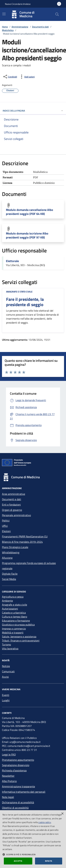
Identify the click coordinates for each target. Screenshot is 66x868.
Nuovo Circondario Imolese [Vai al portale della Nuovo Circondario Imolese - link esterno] (18, 4)
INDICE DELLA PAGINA (33, 111)
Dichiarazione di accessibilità (18, 802)
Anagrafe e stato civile (19, 292)
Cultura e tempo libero (15, 617)
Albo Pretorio (9, 781)
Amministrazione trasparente (18, 786)
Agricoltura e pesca (13, 597)
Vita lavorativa (10, 648)
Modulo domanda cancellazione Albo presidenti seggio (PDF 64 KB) (30, 212)
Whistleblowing (11, 552)
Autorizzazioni (10, 609)
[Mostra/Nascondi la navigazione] (4, 14)
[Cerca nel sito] (57, 14)
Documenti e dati (40, 27)
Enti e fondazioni (11, 505)
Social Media (9, 579)
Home (5, 27)
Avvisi (5, 677)
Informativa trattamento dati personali (24, 792)
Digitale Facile (10, 574)
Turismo (6, 644)
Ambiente (7, 601)
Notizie (6, 666)
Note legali (8, 797)
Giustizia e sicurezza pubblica (18, 625)
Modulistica (8, 30)
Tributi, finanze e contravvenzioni (21, 640)
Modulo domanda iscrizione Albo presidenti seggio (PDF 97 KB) (27, 235)
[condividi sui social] (10, 77)
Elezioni (6, 531)
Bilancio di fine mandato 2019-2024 (22, 542)
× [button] (62, 814)
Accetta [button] (18, 861)
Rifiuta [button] (49, 861)
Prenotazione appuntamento (18, 760)
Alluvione (7, 558)
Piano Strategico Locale (15, 547)
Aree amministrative (14, 494)
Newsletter (8, 776)
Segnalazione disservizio (16, 765)
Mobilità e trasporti (13, 633)
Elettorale (12, 261)
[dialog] (33, 839)
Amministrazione (20, 27)
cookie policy (45, 822)
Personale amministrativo (16, 515)
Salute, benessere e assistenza (19, 637)
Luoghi (6, 700)
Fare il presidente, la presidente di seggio (25, 302)
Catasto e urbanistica (14, 613)
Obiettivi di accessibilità (15, 808)
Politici (6, 521)
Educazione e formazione (16, 621)
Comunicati (8, 671)
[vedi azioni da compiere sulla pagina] (27, 77)
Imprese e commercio (14, 629)
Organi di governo (12, 510)
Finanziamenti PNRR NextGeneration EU (25, 536)
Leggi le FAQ (9, 754)
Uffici (5, 526)
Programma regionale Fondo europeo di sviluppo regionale (29, 566)
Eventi (6, 695)
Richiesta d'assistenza (14, 770)
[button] (33, 854)
